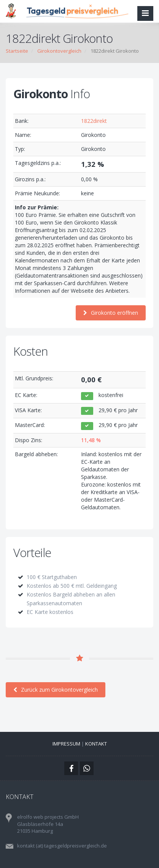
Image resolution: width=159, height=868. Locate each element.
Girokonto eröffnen (111, 313)
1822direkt (94, 121)
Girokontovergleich (59, 51)
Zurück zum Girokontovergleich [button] (56, 690)
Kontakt (96, 744)
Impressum (66, 744)
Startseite (17, 51)
